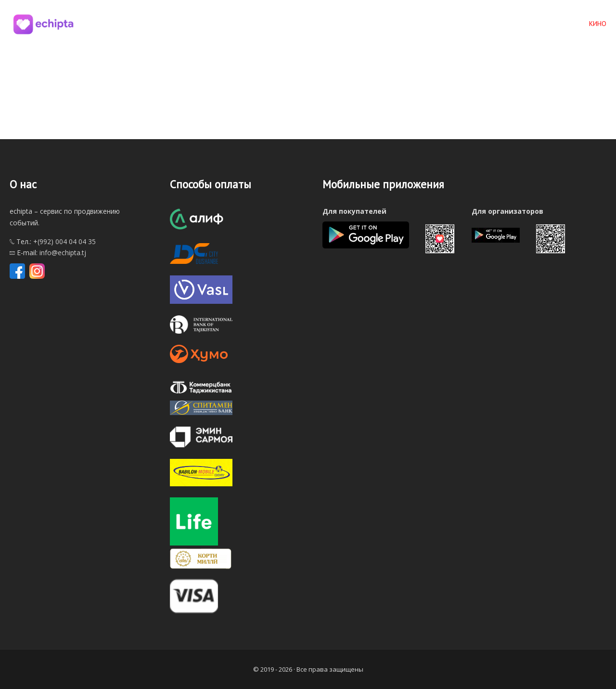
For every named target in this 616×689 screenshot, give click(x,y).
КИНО (598, 24)
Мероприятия (437, 24)
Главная (389, 24)
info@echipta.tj (63, 253)
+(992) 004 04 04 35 (64, 241)
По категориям (498, 24)
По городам (556, 24)
